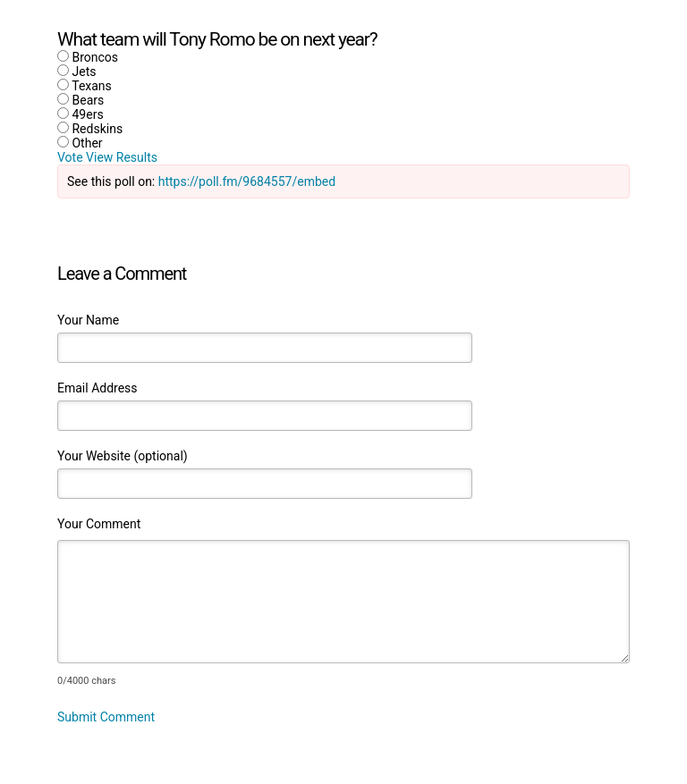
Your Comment (99, 524)
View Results (122, 157)
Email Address (98, 388)
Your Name (88, 320)
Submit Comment (106, 717)
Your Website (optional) (123, 456)
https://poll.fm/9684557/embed (247, 181)
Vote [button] (72, 157)
